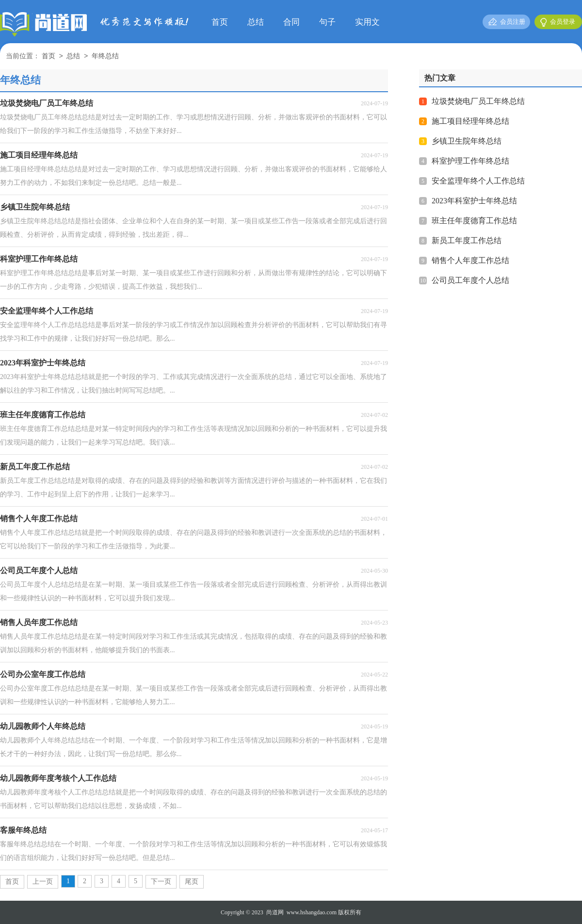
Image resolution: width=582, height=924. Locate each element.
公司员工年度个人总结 (470, 280)
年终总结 (105, 57)
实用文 (367, 22)
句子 (327, 22)
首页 (220, 22)
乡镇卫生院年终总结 (467, 141)
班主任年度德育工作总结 (474, 221)
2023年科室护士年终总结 (474, 201)
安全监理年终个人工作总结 (478, 181)
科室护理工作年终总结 (470, 161)
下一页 (161, 882)
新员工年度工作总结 (467, 240)
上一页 (43, 882)
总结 (256, 22)
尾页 (192, 882)
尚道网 (275, 912)
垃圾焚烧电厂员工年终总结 (478, 101)
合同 (291, 22)
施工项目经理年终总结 (470, 121)
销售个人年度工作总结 (470, 260)
